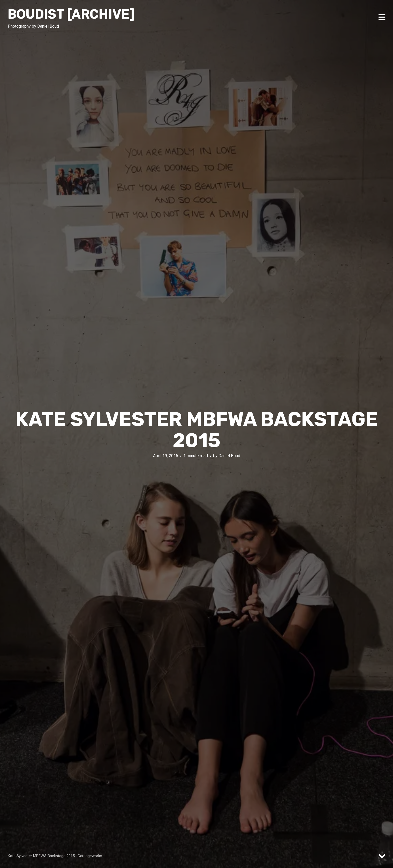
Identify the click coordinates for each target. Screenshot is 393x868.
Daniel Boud (229, 456)
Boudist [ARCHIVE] (71, 14)
